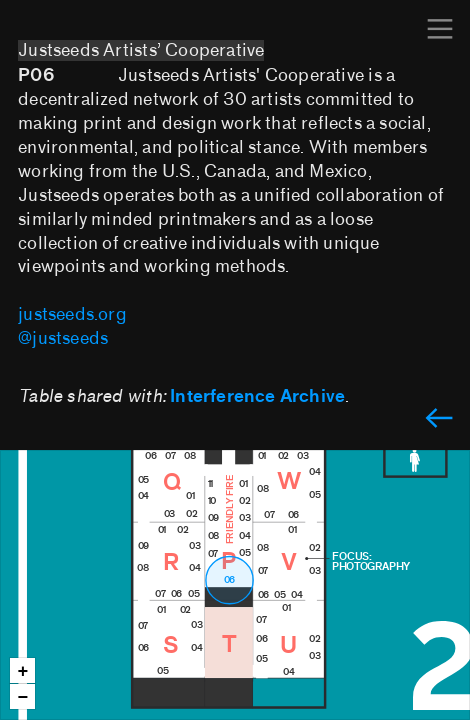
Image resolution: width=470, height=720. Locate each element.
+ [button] (23, 671)
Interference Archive (257, 396)
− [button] (23, 697)
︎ (439, 419)
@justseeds (63, 338)
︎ (440, 29)
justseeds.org (72, 314)
